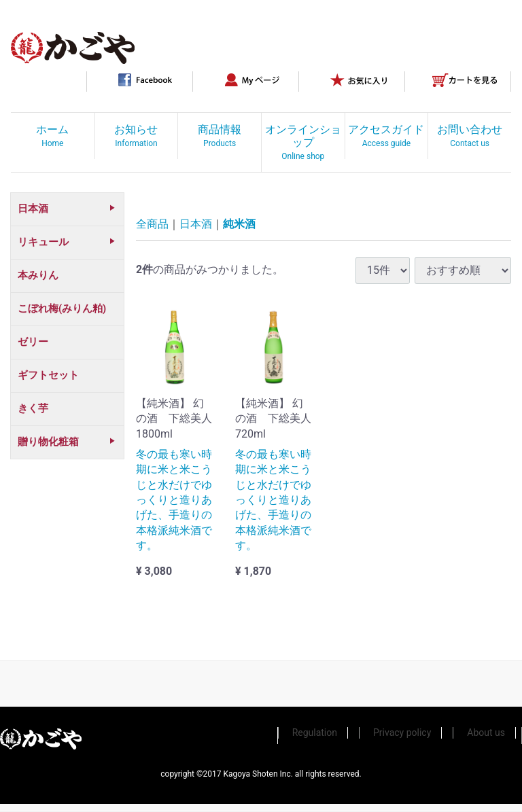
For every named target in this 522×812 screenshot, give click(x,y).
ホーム (52, 136)
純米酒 (239, 225)
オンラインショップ (303, 142)
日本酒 (196, 225)
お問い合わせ (470, 136)
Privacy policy (402, 732)
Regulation (315, 732)
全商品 (152, 225)
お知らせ (136, 136)
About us (486, 732)
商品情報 (220, 136)
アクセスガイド (386, 136)
